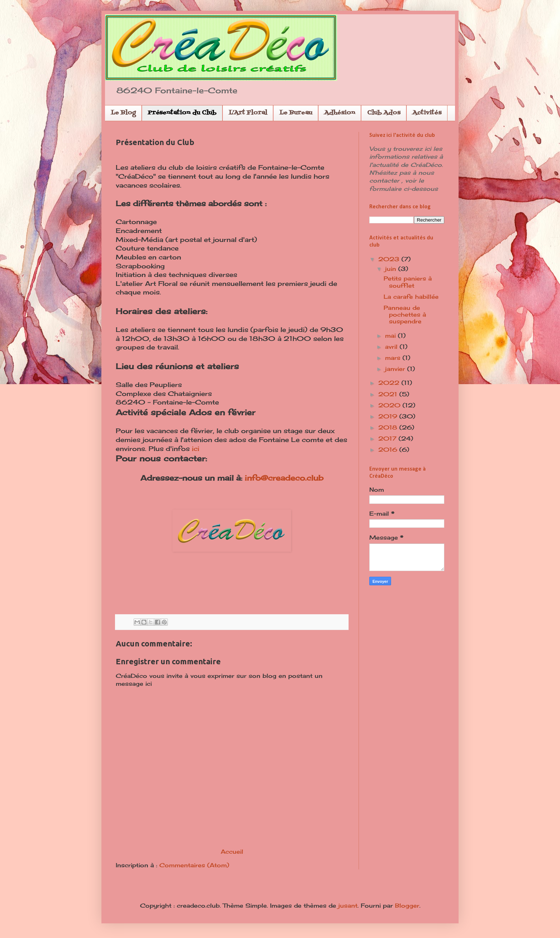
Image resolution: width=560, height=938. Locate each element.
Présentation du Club (182, 113)
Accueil (232, 852)
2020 (390, 405)
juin (392, 269)
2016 (389, 450)
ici (196, 449)
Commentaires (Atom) (194, 865)
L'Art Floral (248, 113)
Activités (427, 113)
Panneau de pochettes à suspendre (405, 314)
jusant (348, 905)
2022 (390, 383)
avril (392, 347)
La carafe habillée (411, 297)
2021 (389, 394)
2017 (388, 438)
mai (391, 336)
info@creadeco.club (284, 478)
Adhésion (340, 113)
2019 (389, 416)
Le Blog (123, 113)
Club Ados (384, 113)
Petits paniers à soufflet (408, 282)
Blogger (407, 905)
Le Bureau (296, 113)
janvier (396, 369)
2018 (389, 427)
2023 (390, 259)
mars (394, 358)
